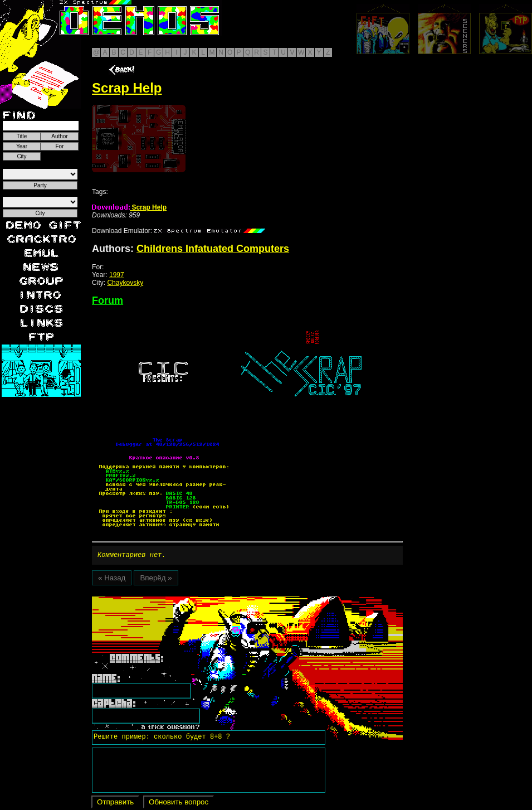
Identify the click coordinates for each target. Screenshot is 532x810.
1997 (117, 275)
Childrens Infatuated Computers (213, 249)
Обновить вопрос (179, 804)
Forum (108, 300)
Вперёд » (156, 579)
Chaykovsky (125, 283)
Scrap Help (129, 207)
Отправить (115, 804)
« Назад (112, 579)
